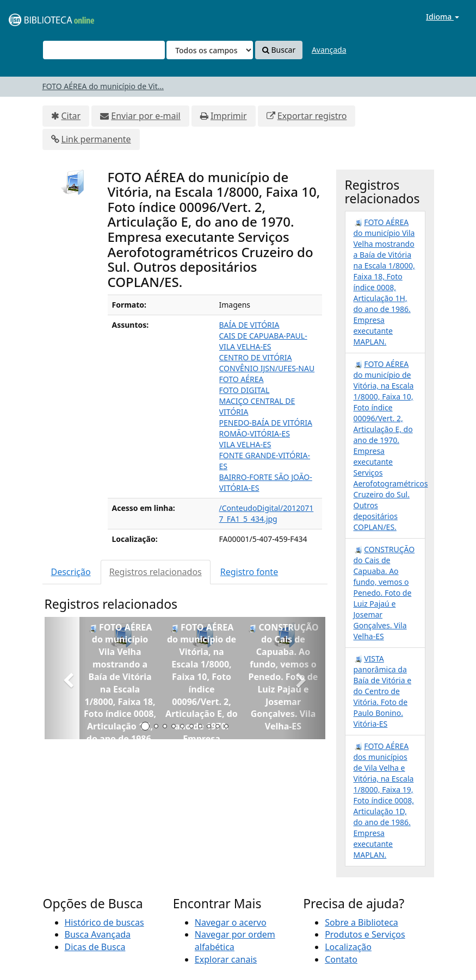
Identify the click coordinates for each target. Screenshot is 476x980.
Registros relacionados (156, 572)
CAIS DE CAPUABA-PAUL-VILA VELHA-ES (263, 341)
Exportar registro (312, 116)
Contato (341, 959)
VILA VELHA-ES (245, 444)
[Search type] (210, 50)
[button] (66, 678)
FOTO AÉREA (242, 379)
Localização (348, 947)
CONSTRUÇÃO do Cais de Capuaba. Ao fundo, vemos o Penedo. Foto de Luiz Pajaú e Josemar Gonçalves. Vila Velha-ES (384, 593)
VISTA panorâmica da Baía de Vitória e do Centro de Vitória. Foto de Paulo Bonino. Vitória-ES (383, 691)
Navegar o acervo (231, 922)
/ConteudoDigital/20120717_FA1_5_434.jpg (267, 513)
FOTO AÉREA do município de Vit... (103, 86)
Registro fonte (249, 572)
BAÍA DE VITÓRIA (249, 325)
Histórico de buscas (104, 922)
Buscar (279, 50)
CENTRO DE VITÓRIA (256, 357)
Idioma (443, 17)
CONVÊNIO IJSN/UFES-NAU (267, 368)
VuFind (35, 17)
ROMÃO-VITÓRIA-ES (255, 433)
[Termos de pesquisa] (104, 50)
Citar (71, 116)
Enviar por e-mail (146, 116)
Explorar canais (226, 959)
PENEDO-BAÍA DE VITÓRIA (266, 423)
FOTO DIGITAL (245, 390)
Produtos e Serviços (365, 934)
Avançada (329, 50)
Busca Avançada (98, 934)
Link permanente (96, 139)
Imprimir (229, 116)
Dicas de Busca (95, 947)
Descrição (71, 572)
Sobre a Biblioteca (361, 922)
